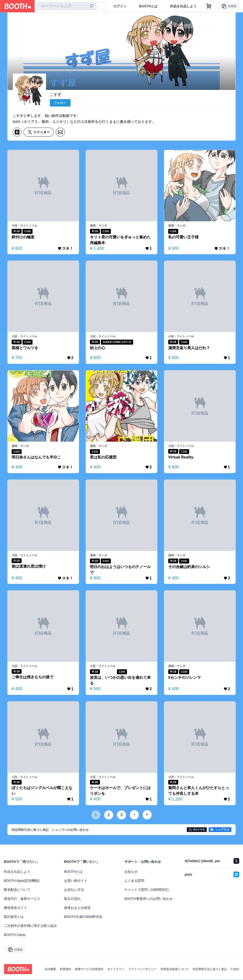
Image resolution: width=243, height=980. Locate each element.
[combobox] (67, 6)
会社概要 (50, 969)
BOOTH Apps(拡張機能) (22, 881)
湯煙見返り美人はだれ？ (189, 348)
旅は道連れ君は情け (29, 566)
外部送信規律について (175, 969)
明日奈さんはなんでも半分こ (36, 457)
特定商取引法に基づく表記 (210, 969)
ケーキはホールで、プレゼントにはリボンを (120, 791)
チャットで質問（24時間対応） (148, 890)
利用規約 (65, 969)
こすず (56, 95)
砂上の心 (98, 348)
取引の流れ (72, 899)
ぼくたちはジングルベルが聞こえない (42, 791)
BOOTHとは (148, 6)
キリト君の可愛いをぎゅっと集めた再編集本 (120, 240)
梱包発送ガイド (15, 908)
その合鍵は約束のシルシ (189, 567)
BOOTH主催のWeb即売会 (83, 917)
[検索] (92, 6)
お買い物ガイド (76, 881)
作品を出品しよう (183, 6)
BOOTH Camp (15, 935)
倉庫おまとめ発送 (77, 908)
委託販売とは (14, 917)
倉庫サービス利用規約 (89, 969)
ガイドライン (116, 969)
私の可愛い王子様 (183, 237)
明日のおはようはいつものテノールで (120, 570)
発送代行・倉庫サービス (22, 899)
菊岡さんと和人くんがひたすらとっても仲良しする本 (199, 791)
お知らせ (131, 872)
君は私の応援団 (103, 457)
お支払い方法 (74, 890)
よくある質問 (134, 881)
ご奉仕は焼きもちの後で (33, 677)
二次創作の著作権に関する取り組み (30, 926)
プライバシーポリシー (142, 969)
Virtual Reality (181, 457)
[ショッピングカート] (209, 6)
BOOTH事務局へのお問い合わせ (149, 899)
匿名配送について (17, 890)
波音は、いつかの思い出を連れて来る (120, 680)
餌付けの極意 (23, 237)
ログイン (120, 6)
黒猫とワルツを (25, 348)
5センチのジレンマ (185, 677)
